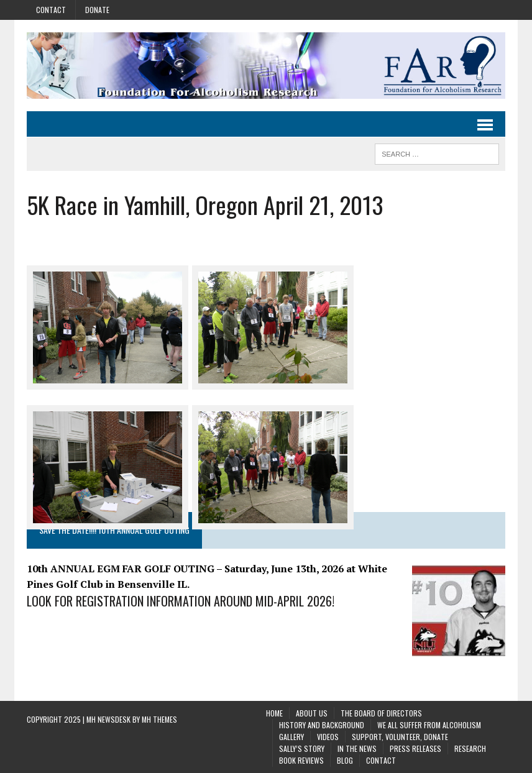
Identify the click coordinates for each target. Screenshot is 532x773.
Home (274, 713)
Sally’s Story (302, 748)
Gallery (291, 737)
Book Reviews (301, 760)
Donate (97, 10)
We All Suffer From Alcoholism (429, 725)
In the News (357, 748)
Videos (328, 737)
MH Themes (159, 719)
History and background (322, 725)
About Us (312, 713)
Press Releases (415, 748)
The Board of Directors (381, 713)
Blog (345, 760)
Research (470, 748)
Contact (51, 10)
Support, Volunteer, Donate (400, 737)
